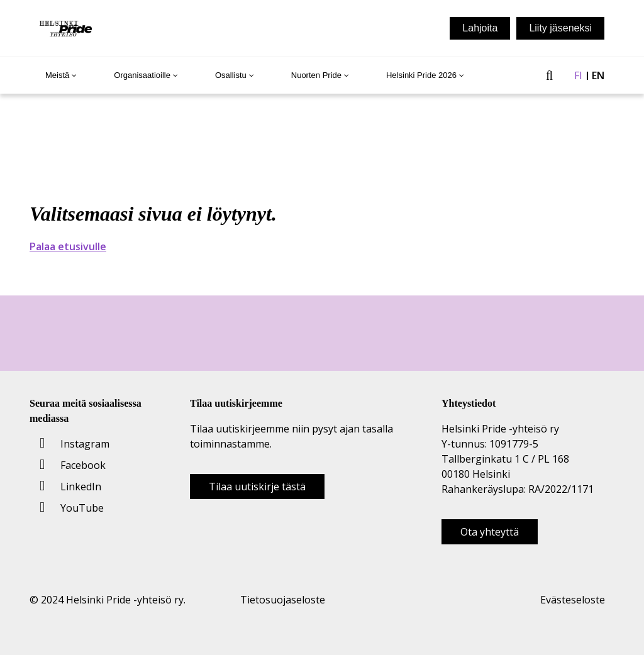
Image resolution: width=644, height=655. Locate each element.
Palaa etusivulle (68, 246)
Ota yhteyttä (490, 532)
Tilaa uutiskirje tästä (257, 487)
